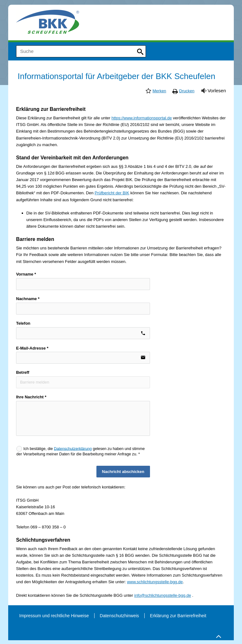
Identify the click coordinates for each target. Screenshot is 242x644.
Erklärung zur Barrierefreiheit (178, 616)
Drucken (187, 91)
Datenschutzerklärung (73, 448)
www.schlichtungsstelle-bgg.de (155, 582)
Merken (159, 91)
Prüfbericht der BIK (112, 193)
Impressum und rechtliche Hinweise (54, 616)
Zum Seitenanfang (218, 635)
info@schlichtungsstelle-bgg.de (163, 595)
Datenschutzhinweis (120, 616)
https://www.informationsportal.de (142, 118)
